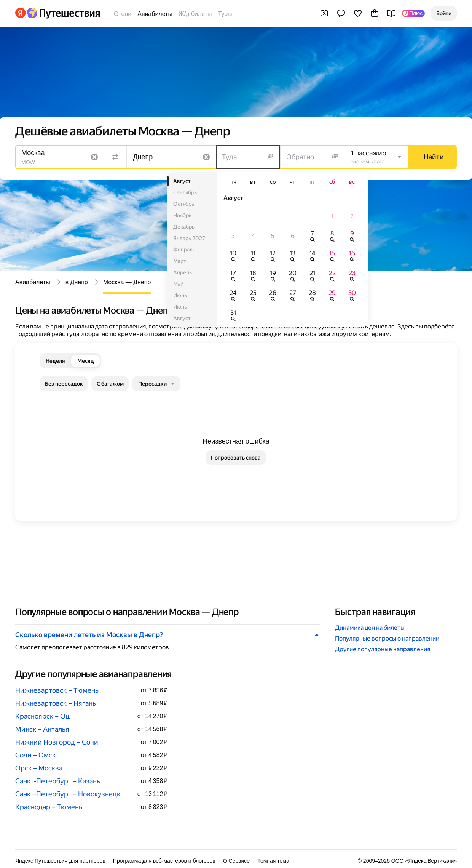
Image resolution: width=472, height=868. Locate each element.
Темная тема (273, 861)
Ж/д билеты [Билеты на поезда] (195, 14)
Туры (225, 14)
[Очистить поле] (94, 157)
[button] (444, 13)
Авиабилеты (155, 14)
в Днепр (77, 282)
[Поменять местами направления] (115, 157)
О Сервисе (237, 861)
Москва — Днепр (127, 282)
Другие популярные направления (383, 649)
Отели (123, 14)
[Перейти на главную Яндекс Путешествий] (63, 13)
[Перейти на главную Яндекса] (21, 13)
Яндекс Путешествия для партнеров (60, 861)
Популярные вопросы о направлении (387, 638)
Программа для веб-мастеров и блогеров (164, 861)
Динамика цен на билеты (370, 628)
